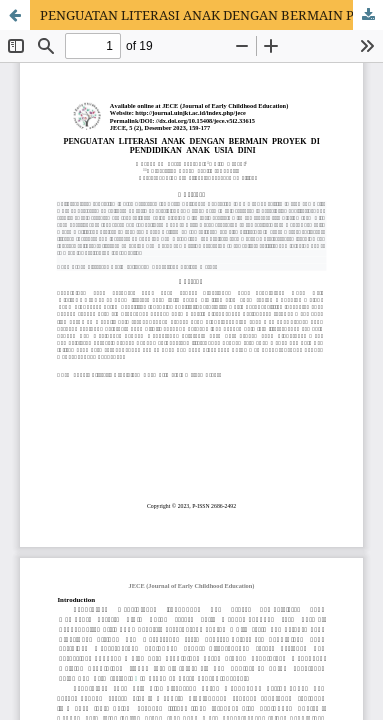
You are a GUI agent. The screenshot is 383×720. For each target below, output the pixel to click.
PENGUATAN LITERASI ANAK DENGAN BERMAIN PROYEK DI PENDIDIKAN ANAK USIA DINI (211, 15)
